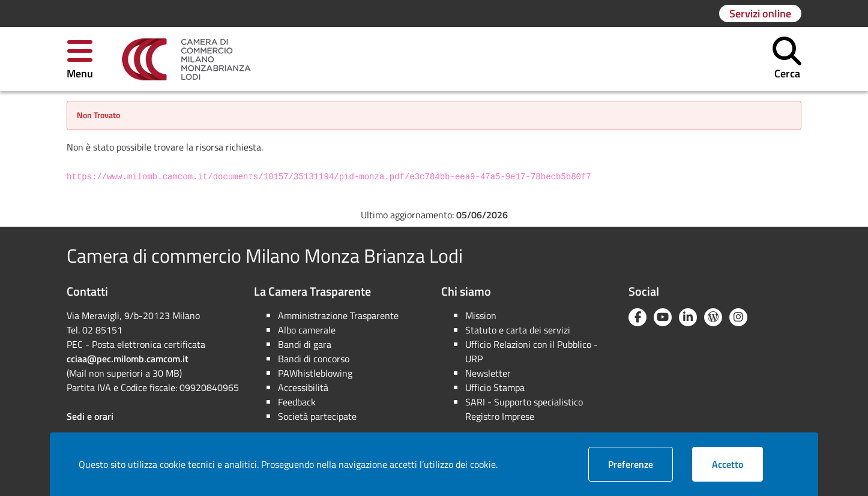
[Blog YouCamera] (713, 317)
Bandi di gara (305, 344)
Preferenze (640, 464)
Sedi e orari (90, 416)
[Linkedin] (688, 317)
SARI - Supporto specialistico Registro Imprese (524, 409)
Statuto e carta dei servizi (518, 330)
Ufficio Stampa (495, 387)
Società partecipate (317, 416)
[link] (186, 59)
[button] (80, 59)
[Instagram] (738, 317)
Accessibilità (303, 387)
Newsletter (488, 373)
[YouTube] (663, 317)
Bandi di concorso (314, 359)
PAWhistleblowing (315, 373)
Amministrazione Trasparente (338, 315)
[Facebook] (637, 317)
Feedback (297, 402)
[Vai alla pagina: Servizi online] (760, 13)
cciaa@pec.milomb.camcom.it (128, 359)
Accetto (737, 464)
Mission (481, 315)
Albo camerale (307, 330)
